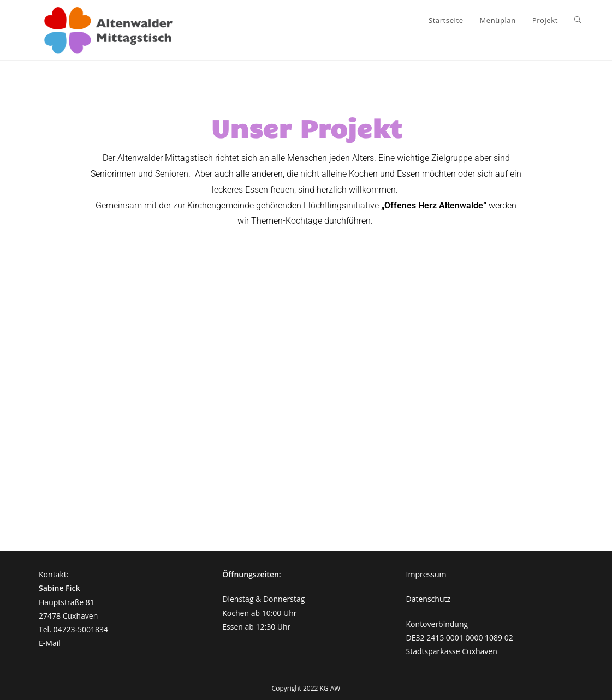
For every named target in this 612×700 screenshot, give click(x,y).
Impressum (426, 574)
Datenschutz (428, 599)
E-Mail (50, 643)
